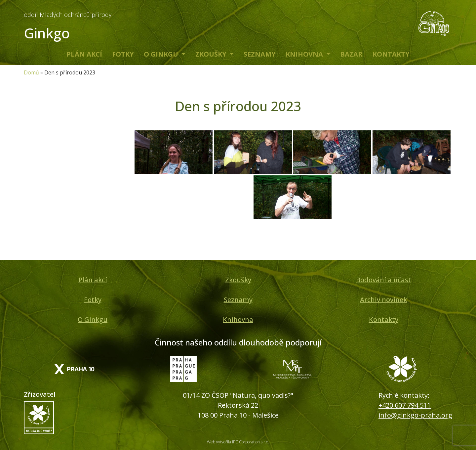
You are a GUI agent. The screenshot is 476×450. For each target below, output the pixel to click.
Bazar (351, 54)
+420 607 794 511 (405, 405)
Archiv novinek (383, 300)
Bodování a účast (384, 280)
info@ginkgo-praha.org (415, 415)
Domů (31, 72)
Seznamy (260, 54)
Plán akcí (84, 54)
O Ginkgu (162, 54)
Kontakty (391, 54)
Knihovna (305, 54)
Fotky (123, 54)
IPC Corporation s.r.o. (251, 442)
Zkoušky (212, 54)
